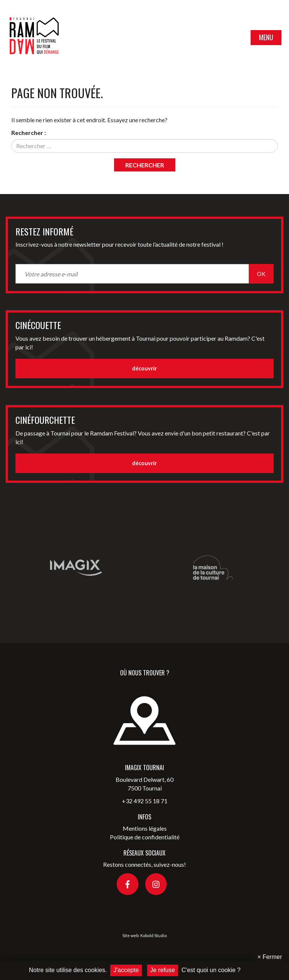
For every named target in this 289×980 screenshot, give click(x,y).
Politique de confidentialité (145, 837)
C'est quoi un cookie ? (211, 970)
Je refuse (163, 970)
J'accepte (126, 970)
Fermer (270, 957)
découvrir (144, 368)
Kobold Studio (154, 935)
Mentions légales (145, 828)
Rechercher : (29, 133)
